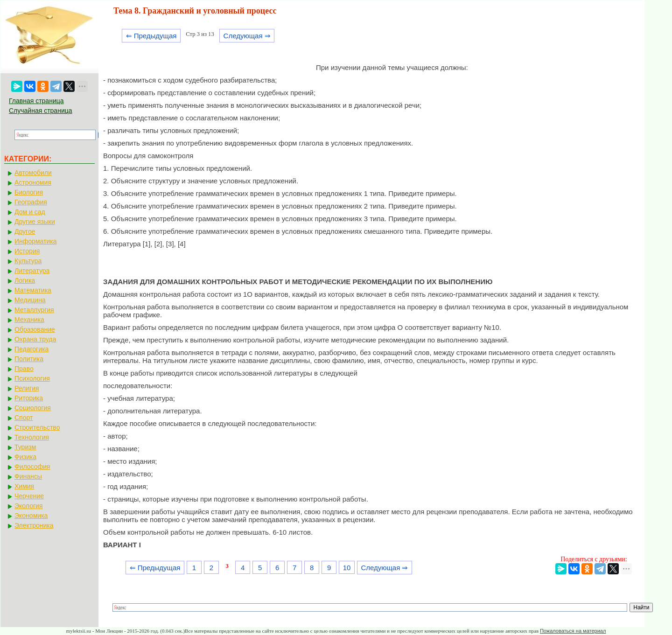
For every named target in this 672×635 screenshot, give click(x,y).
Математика (33, 290)
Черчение (29, 496)
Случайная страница (41, 111)
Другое (25, 231)
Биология (29, 192)
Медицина (30, 300)
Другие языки (35, 222)
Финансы (28, 476)
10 (347, 568)
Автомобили (33, 173)
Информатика (35, 241)
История (27, 251)
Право (24, 369)
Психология (32, 378)
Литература (32, 271)
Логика (25, 280)
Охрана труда (35, 339)
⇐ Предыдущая (151, 36)
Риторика (29, 398)
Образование (35, 329)
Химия (24, 486)
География (31, 202)
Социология (33, 408)
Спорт (24, 418)
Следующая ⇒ (247, 36)
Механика (29, 320)
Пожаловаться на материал (573, 631)
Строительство (37, 427)
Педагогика (31, 349)
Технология (32, 437)
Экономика (31, 516)
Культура (28, 261)
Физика (25, 457)
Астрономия (33, 182)
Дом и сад (30, 212)
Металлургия (34, 310)
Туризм (25, 447)
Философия (32, 467)
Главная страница (36, 101)
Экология (28, 506)
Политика (29, 359)
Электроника (34, 525)
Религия (27, 388)
